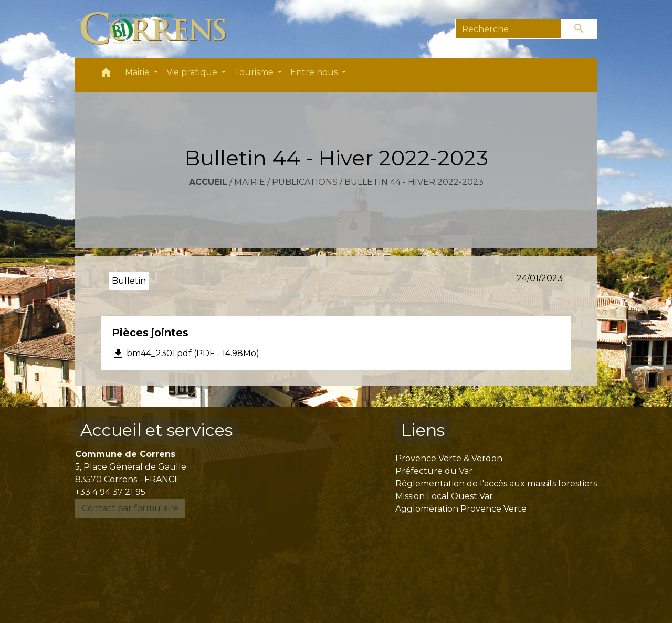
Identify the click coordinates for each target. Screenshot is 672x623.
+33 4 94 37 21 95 (110, 492)
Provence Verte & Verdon (449, 458)
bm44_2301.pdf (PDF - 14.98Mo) (186, 354)
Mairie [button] (138, 72)
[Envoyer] (580, 29)
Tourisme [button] (255, 72)
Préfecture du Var (434, 471)
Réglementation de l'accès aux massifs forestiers (496, 484)
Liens (423, 430)
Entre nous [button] (315, 72)
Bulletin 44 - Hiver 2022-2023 (414, 182)
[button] (106, 75)
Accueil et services (156, 430)
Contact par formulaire (130, 508)
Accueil (208, 182)
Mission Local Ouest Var (444, 496)
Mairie (250, 182)
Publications (305, 182)
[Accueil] (159, 29)
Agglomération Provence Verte (461, 509)
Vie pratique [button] (193, 72)
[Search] (508, 29)
